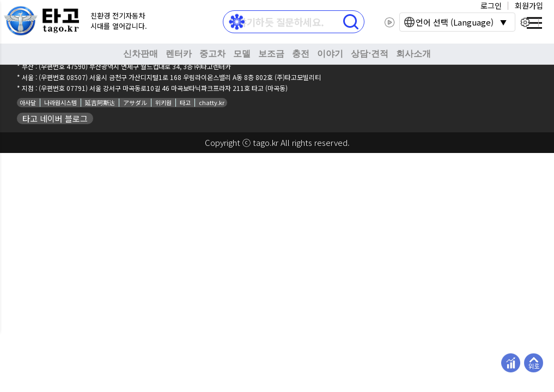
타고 (185, 102)
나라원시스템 (60, 102)
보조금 (271, 54)
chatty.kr (212, 102)
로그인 (491, 5)
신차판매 (141, 54)
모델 (242, 54)
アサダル (135, 102)
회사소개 (413, 54)
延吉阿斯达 (100, 102)
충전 (301, 54)
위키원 (163, 102)
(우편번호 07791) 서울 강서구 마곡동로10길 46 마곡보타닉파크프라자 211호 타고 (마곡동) (163, 88)
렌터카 (179, 54)
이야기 (330, 54)
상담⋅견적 (370, 54)
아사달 (28, 102)
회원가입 (529, 5)
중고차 (212, 54)
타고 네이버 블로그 (55, 118)
